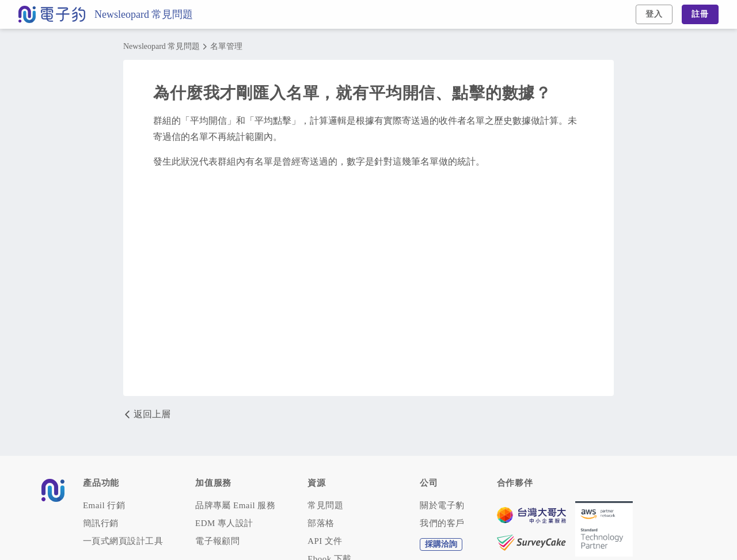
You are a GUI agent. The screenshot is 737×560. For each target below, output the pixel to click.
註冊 (700, 14)
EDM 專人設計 (224, 523)
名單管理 (226, 47)
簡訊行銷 (101, 523)
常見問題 (325, 506)
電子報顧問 (217, 541)
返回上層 (147, 414)
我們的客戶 (442, 523)
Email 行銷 (104, 506)
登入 (654, 14)
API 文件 (325, 541)
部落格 (321, 523)
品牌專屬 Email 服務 (235, 506)
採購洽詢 (441, 544)
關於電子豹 (442, 506)
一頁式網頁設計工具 (123, 541)
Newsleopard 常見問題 (144, 14)
